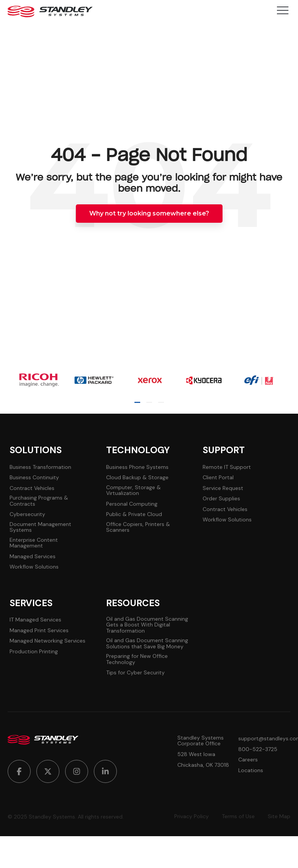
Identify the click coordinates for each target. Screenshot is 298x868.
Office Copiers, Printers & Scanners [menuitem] (138, 527)
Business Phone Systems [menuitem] (137, 467)
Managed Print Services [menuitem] (39, 630)
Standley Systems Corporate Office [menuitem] (201, 741)
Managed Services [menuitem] (33, 556)
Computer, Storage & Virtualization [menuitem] (133, 491)
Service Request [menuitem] (223, 488)
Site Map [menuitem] (279, 816)
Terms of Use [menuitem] (238, 816)
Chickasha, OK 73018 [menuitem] (203, 765)
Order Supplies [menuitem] (221, 499)
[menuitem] (19, 771)
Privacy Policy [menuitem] (192, 816)
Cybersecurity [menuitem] (27, 514)
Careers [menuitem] (248, 760)
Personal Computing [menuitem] (132, 504)
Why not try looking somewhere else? (149, 213)
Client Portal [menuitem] (218, 478)
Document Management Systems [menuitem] (40, 527)
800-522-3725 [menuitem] (258, 749)
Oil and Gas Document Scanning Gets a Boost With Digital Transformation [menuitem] (147, 625)
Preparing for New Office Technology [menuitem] (137, 659)
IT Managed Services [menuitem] (35, 620)
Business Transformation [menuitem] (40, 467)
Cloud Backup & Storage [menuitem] (137, 478)
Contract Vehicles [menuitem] (32, 488)
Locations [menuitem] (251, 770)
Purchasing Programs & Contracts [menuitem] (39, 501)
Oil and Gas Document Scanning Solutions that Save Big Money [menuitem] (147, 644)
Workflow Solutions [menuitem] (34, 567)
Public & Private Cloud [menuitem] (134, 514)
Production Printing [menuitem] (34, 652)
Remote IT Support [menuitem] (227, 467)
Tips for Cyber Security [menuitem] (135, 673)
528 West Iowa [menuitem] (196, 754)
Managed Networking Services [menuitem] (47, 641)
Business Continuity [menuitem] (34, 478)
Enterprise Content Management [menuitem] (34, 543)
